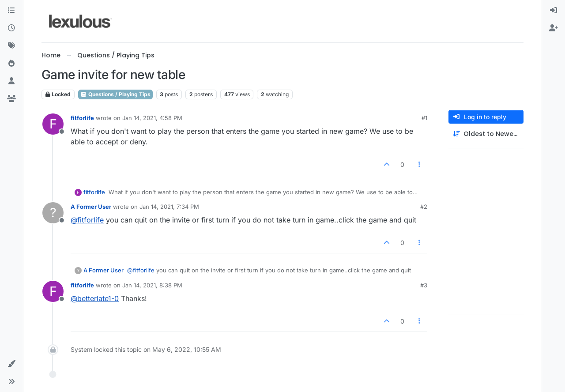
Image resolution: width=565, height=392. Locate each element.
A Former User (91, 207)
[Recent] (11, 28)
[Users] (11, 81)
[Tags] (11, 46)
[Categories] (11, 11)
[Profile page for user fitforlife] (53, 124)
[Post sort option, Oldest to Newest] (486, 134)
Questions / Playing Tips (115, 94)
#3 (424, 285)
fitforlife (82, 118)
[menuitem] (554, 11)
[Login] (554, 11)
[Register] (554, 28)
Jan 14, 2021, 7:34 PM (169, 207)
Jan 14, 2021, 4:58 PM (152, 118)
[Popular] (11, 64)
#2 (424, 207)
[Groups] (11, 99)
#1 (424, 118)
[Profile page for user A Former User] (53, 213)
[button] (11, 364)
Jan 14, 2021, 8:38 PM (152, 285)
